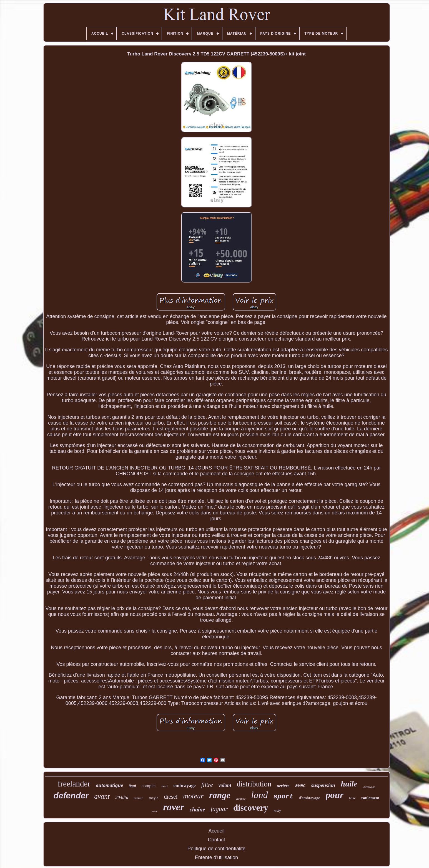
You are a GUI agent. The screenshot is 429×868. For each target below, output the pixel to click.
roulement (370, 798)
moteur (193, 796)
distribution (254, 784)
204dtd (122, 797)
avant (102, 796)
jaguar (219, 809)
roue (155, 811)
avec (300, 785)
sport (284, 797)
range (220, 795)
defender (71, 795)
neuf (165, 786)
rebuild (139, 798)
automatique (109, 785)
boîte (352, 798)
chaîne (197, 809)
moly (277, 810)
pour (335, 795)
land (259, 795)
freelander (74, 784)
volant (225, 785)
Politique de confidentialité (216, 849)
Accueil (216, 831)
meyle (154, 798)
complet (149, 786)
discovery (251, 808)
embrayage (184, 785)
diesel (171, 797)
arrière (283, 786)
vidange (241, 799)
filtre (207, 785)
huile (349, 784)
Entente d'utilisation (217, 857)
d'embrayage (310, 798)
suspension (323, 785)
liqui (132, 786)
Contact (216, 840)
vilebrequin (369, 787)
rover (174, 807)
